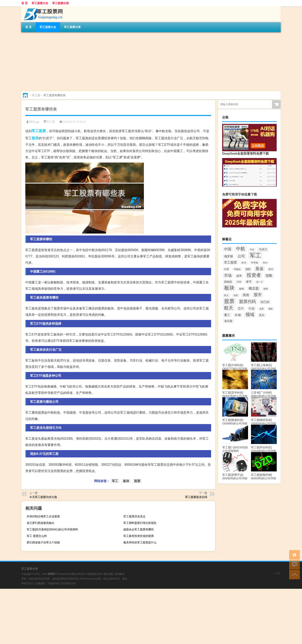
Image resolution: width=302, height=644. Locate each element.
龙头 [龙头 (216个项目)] (262, 315)
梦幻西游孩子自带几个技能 (43, 542)
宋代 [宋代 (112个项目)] (271, 269)
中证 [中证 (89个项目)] (252, 250)
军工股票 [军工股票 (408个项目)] (230, 262)
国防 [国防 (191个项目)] (248, 269)
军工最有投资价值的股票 (139, 536)
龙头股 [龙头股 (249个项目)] (228, 321)
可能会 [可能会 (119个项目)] (237, 269)
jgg (37, 122)
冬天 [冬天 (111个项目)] (244, 263)
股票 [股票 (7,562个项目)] (229, 301)
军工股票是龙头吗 (196, 497)
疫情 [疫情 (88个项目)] (266, 289)
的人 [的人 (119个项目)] (226, 295)
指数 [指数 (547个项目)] (269, 276)
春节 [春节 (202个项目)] (249, 282)
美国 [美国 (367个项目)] (246, 295)
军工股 (36, 95)
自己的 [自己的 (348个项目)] (265, 302)
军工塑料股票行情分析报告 (140, 523)
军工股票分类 (60, 3)
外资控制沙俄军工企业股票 (43, 516)
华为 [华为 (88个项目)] (265, 263)
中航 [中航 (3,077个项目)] (241, 249)
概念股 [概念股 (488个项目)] (254, 288)
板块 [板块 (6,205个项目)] (229, 288)
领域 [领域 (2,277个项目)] (250, 315)
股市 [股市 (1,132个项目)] (258, 295)
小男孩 (277, 573)
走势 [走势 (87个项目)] (261, 309)
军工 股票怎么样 (37, 536)
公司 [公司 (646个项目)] (241, 256)
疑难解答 (120, 574)
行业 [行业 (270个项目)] (252, 308)
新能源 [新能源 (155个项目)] (228, 282)
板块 (35, 138)
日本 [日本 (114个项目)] (239, 282)
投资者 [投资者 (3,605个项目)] (254, 275)
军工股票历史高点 (134, 516)
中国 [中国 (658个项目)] (228, 249)
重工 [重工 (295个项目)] (227, 315)
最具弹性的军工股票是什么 (140, 542)
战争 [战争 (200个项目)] (239, 276)
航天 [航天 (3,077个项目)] (229, 308)
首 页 (25, 3)
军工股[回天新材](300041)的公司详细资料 (52, 529)
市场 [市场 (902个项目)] (228, 275)
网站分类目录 (78, 574)
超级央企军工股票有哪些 (139, 529)
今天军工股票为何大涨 (43, 497)
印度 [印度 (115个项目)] (226, 269)
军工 (35, 131)
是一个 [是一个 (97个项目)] (260, 282)
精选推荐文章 (94, 574)
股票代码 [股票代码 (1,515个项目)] (247, 301)
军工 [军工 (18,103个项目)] (255, 255)
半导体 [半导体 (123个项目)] (255, 263)
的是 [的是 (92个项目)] (236, 295)
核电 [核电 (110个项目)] (242, 289)
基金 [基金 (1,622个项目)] (260, 269)
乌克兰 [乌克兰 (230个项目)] (263, 249)
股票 (42, 131)
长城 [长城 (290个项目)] (238, 315)
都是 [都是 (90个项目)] (271, 309)
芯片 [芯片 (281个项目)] (241, 308)
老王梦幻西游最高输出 (41, 523)
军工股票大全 (40, 3)
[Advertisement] (140, 62)
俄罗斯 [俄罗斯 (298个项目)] (229, 256)
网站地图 (108, 574)
